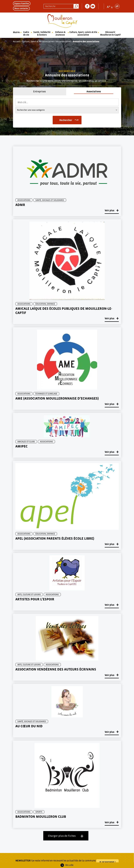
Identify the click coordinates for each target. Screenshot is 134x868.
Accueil (17, 41)
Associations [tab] (94, 91)
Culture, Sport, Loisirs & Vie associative (83, 33)
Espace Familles (22, 4)
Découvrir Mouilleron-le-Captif (110, 33)
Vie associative (63, 41)
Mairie (16, 32)
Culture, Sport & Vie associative (38, 41)
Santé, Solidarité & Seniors (42, 33)
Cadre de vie (26, 33)
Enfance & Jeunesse (60, 33)
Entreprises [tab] (39, 91)
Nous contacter (21, 8)
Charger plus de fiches (62, 836)
